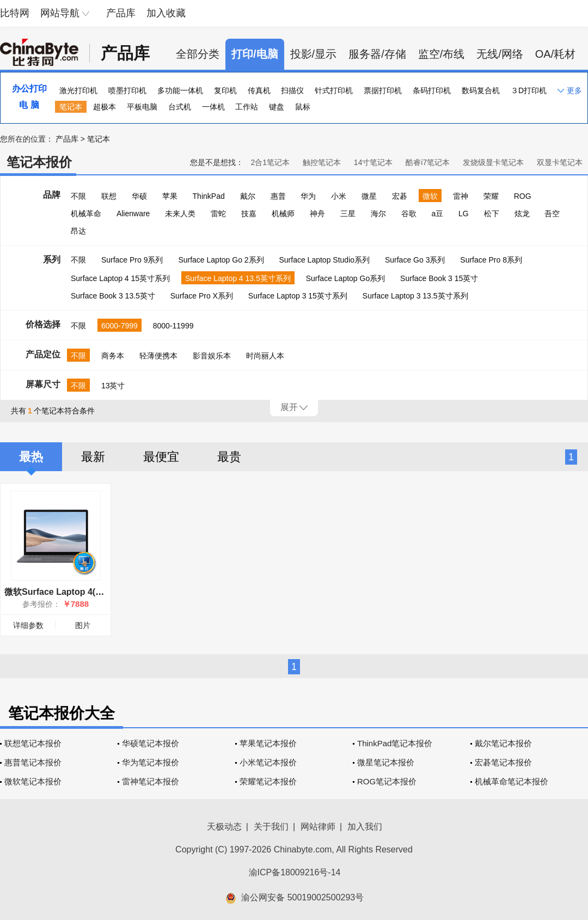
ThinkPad (209, 196)
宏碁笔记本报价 (503, 762)
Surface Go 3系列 (415, 260)
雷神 (461, 196)
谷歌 (409, 214)
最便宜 (161, 457)
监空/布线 (442, 54)
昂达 (78, 231)
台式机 (180, 107)
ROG (523, 196)
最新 (93, 457)
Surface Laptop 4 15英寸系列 (120, 278)
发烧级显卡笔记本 (493, 162)
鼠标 (303, 107)
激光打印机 (78, 90)
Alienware (133, 214)
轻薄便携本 (158, 356)
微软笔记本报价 (33, 781)
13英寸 (113, 386)
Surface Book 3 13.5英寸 (113, 296)
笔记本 (71, 107)
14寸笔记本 (373, 162)
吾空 (552, 214)
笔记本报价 (39, 162)
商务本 (113, 356)
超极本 (105, 107)
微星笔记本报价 (386, 762)
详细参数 (28, 625)
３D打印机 (529, 90)
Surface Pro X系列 (202, 296)
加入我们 (365, 827)
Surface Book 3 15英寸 (439, 278)
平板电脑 (142, 107)
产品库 (121, 13)
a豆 (437, 214)
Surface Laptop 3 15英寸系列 (298, 296)
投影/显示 (314, 54)
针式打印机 (334, 90)
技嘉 (249, 214)
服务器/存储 (377, 54)
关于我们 (271, 827)
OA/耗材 (555, 54)
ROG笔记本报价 (387, 781)
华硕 (139, 196)
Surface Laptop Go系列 (346, 278)
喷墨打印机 (127, 90)
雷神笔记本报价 (151, 781)
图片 (83, 625)
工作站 (247, 107)
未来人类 (180, 214)
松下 (492, 214)
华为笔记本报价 (151, 762)
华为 (308, 196)
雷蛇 (218, 214)
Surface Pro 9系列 (132, 260)
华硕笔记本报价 (151, 743)
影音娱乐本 (212, 356)
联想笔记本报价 (33, 743)
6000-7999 (120, 326)
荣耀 (491, 196)
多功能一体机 (180, 90)
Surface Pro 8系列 (491, 260)
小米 (339, 196)
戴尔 (248, 196)
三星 (348, 214)
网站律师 (318, 827)
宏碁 (400, 196)
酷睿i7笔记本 (428, 162)
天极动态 (224, 827)
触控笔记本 (322, 162)
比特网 (15, 13)
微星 (369, 196)
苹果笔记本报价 (268, 743)
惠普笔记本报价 (33, 762)
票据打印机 (383, 90)
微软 (430, 196)
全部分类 (198, 54)
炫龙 (522, 214)
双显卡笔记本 (560, 162)
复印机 (225, 90)
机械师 (283, 214)
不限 (78, 196)
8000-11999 (173, 326)
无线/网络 (500, 54)
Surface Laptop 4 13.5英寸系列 (238, 278)
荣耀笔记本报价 (268, 781)
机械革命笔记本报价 (512, 781)
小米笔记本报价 (268, 762)
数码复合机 (481, 90)
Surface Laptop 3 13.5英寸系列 (415, 296)
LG (464, 214)
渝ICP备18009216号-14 (295, 872)
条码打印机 (432, 90)
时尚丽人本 (265, 356)
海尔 (378, 214)
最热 (31, 457)
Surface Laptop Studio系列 (324, 260)
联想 (109, 196)
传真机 (259, 90)
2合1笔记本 (270, 162)
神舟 (317, 214)
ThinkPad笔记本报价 (395, 743)
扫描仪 (292, 90)
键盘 (277, 107)
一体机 (213, 107)
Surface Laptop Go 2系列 (221, 260)
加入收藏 (166, 13)
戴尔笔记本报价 (503, 743)
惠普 (278, 196)
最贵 (229, 457)
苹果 (170, 196)
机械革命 (86, 214)
